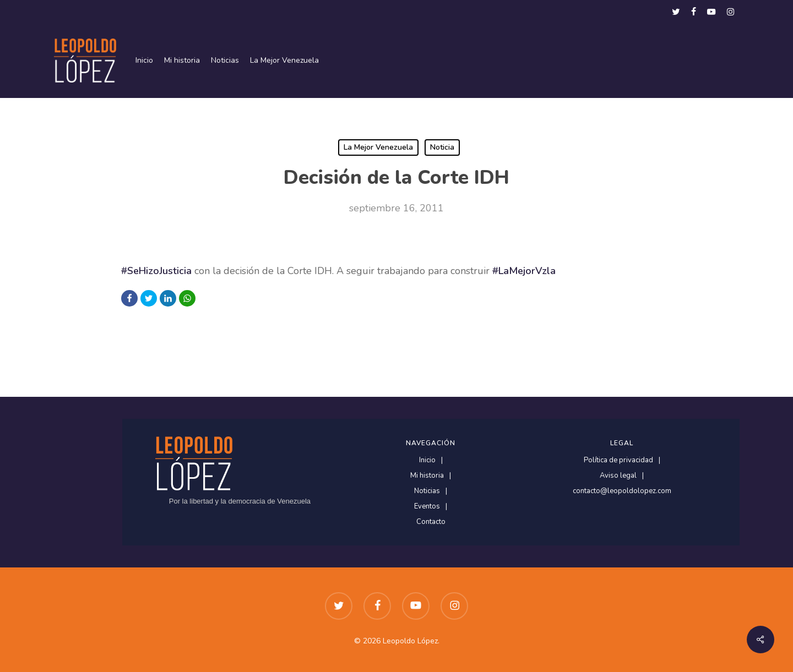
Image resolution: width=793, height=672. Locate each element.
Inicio (427, 460)
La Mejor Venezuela (378, 147)
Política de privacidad (618, 460)
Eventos (427, 507)
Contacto (431, 522)
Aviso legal (618, 476)
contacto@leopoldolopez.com (622, 491)
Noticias (427, 491)
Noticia (442, 147)
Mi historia (427, 476)
